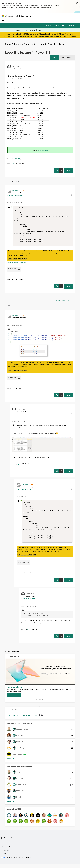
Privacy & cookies (6, 851)
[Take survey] (14, 699)
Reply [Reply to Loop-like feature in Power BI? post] (68, 170)
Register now (72, 36)
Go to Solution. (43, 150)
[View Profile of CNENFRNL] (16, 190)
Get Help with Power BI (45, 44)
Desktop (63, 44)
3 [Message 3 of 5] (18, 466)
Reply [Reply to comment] (68, 288)
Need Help (17, 159)
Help (63, 26)
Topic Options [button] (66, 58)
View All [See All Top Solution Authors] (10, 762)
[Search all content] (53, 30)
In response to (15, 195)
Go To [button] (70, 26)
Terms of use (5, 854)
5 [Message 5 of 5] (27, 633)
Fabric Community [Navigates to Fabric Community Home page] (23, 16)
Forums (27, 44)
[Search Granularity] (19, 30)
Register (49, 26)
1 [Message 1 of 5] (13, 163)
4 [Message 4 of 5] (13, 281)
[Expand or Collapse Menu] (3, 21)
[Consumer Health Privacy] (27, 861)
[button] (54, 58)
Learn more (6, 10)
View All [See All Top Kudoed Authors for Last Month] (10, 805)
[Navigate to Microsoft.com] (7, 16)
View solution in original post (17, 264)
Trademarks (5, 857)
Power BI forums (13, 44)
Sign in (56, 26)
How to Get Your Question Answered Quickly (23, 719)
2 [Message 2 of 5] (13, 390)
